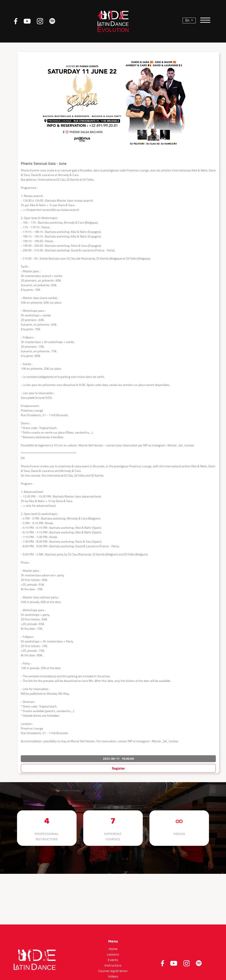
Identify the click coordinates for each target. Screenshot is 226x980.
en (188, 20)
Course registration (113, 971)
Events (113, 960)
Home (113, 949)
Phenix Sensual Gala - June (44, 163)
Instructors (113, 966)
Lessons (113, 955)
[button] (118, 749)
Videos (113, 977)
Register (118, 768)
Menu (113, 942)
